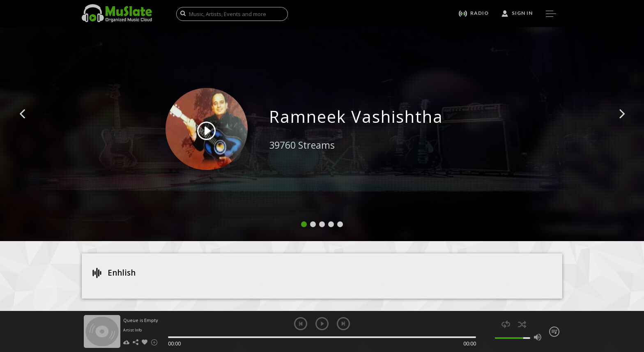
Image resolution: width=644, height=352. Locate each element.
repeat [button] (506, 324)
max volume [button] (537, 337)
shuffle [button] (522, 324)
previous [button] (301, 324)
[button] (32, 126)
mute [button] (490, 337)
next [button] (343, 324)
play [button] (322, 324)
